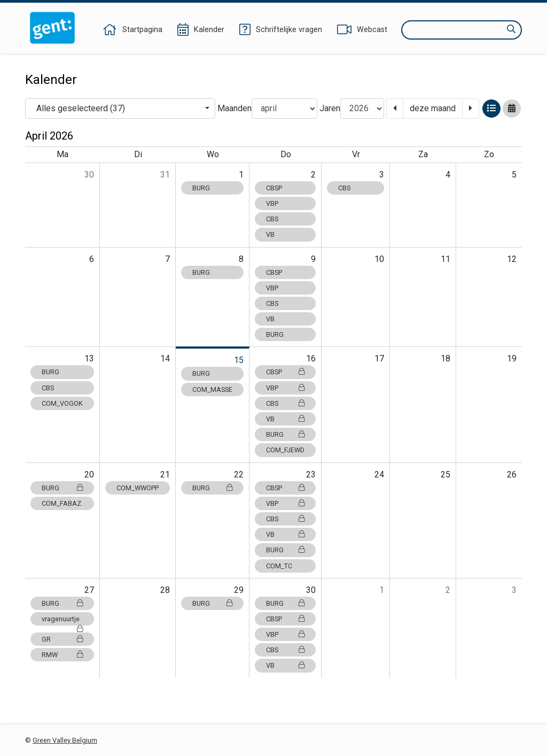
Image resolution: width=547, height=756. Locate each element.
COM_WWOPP (138, 488)
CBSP (274, 188)
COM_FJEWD (285, 450)
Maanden (235, 108)
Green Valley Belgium (65, 740)
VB (270, 234)
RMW (62, 655)
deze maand (433, 108)
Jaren (330, 108)
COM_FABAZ (61, 503)
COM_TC (279, 566)
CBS (272, 219)
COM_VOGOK (62, 403)
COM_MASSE (212, 389)
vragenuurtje (62, 620)
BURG (201, 188)
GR (62, 639)
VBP (272, 203)
